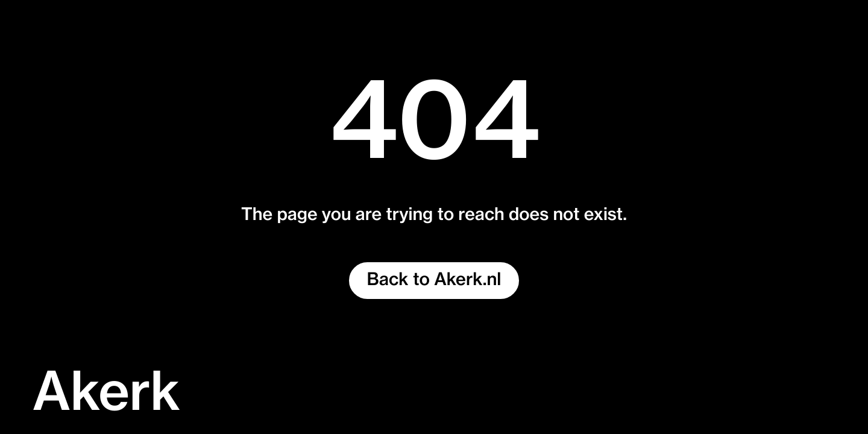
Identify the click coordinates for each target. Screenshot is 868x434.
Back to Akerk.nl (434, 280)
